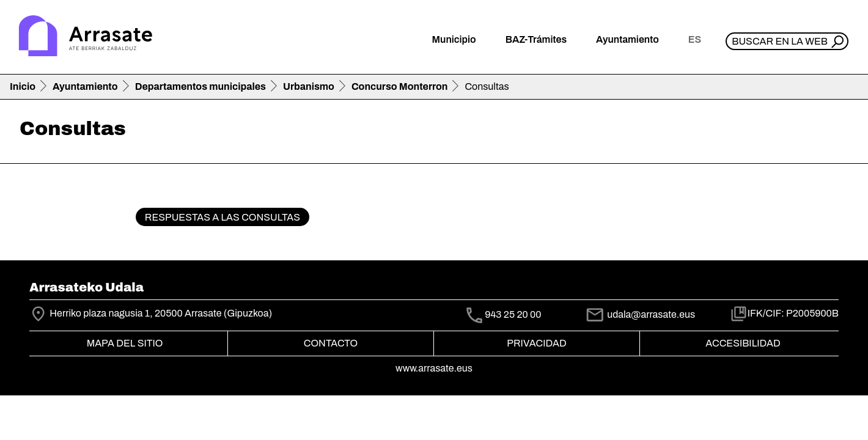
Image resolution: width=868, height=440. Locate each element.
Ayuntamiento (85, 86)
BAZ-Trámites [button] (536, 39)
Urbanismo (309, 86)
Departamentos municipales (200, 86)
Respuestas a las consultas (223, 217)
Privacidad (536, 343)
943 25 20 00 (513, 314)
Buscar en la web (780, 41)
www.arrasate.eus (434, 368)
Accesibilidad (743, 343)
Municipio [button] (454, 39)
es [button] (695, 39)
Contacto (331, 343)
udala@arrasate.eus (640, 314)
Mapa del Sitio (125, 343)
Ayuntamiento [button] (627, 39)
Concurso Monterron (400, 86)
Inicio (23, 86)
